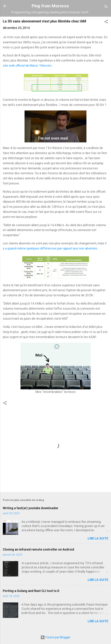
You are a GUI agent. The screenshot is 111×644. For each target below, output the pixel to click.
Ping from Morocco (50, 6)
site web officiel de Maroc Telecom (27, 65)
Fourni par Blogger (55, 637)
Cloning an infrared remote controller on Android (38, 549)
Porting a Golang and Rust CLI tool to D (31, 591)
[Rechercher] (106, 7)
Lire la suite (98, 538)
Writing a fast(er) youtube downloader (31, 508)
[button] (106, 22)
